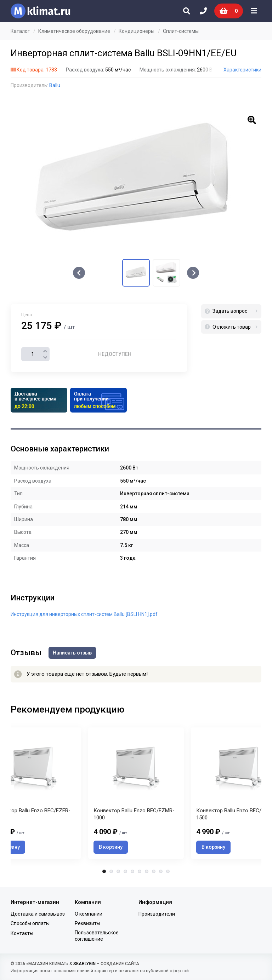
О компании (89, 914)
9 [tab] (161, 871)
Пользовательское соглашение (97, 936)
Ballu (55, 85)
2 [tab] (111, 871)
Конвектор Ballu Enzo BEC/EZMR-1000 (134, 814)
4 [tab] (125, 871)
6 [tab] (140, 871)
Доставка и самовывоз (38, 914)
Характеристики (242, 70)
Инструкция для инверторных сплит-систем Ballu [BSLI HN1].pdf (84, 614)
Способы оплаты (30, 923)
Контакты (22, 933)
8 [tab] (154, 871)
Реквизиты (87, 923)
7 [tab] (147, 871)
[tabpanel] (136, 793)
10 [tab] (168, 871)
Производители (157, 914)
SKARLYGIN (84, 964)
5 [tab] (132, 871)
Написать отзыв (72, 653)
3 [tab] (118, 871)
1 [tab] (104, 871)
